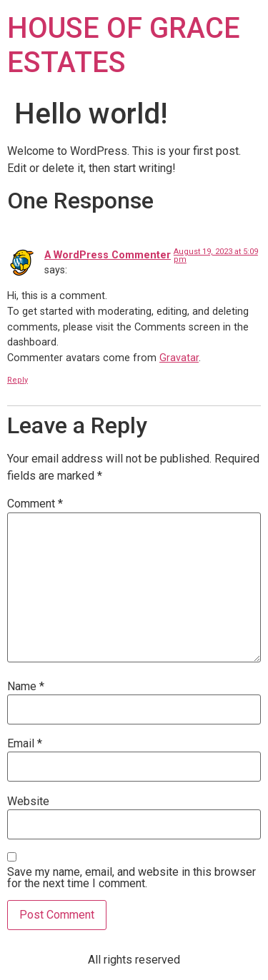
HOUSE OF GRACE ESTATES (124, 45)
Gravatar (179, 358)
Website (28, 802)
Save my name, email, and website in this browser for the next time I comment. (131, 878)
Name (26, 687)
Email (25, 744)
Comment (35, 504)
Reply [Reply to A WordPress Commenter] (18, 380)
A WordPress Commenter (108, 255)
